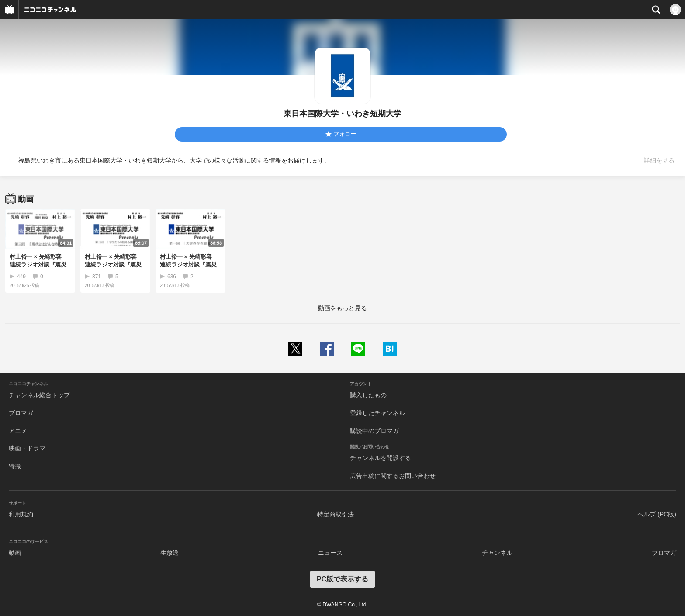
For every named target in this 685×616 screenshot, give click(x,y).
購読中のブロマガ (374, 431)
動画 (15, 553)
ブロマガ (21, 413)
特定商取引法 (336, 514)
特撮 (15, 466)
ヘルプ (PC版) (657, 514)
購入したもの (368, 395)
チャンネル (497, 553)
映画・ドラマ (27, 448)
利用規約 (21, 514)
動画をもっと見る (342, 308)
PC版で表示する (342, 579)
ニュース (330, 553)
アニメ (18, 431)
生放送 (170, 553)
